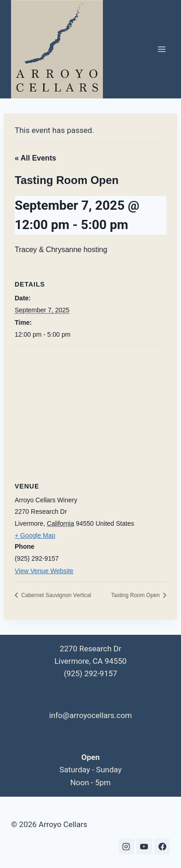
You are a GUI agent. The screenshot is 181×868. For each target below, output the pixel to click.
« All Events (35, 158)
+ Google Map (35, 535)
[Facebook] (162, 846)
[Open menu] (161, 49)
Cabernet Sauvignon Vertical (55, 595)
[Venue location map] (90, 412)
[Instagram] (126, 846)
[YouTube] (144, 846)
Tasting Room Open (136, 595)
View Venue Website (44, 571)
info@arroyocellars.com (90, 715)
